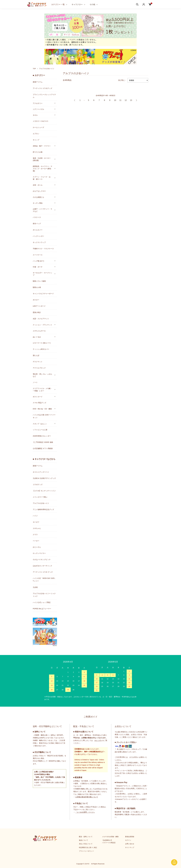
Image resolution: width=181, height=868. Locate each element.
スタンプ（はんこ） (40, 424)
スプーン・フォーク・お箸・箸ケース (42, 178)
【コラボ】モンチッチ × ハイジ (44, 491)
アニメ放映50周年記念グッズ (43, 509)
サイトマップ (130, 847)
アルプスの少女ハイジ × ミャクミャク (44, 595)
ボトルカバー (38, 230)
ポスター (36, 300)
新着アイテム (38, 82)
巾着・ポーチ (38, 267)
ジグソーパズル (38, 109)
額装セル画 (37, 287)
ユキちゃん (37, 528)
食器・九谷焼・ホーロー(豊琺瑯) (42, 159)
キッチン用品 (38, 203)
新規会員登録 (130, 837)
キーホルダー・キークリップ (42, 274)
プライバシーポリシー (86, 851)
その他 (92, 4)
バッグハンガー (38, 236)
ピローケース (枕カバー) (42, 343)
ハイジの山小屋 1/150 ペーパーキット (44, 416)
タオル (35, 115)
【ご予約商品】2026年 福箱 (43, 442)
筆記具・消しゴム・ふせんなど (42, 375)
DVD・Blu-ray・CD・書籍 (42, 409)
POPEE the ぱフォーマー (42, 609)
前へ (75, 100)
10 (115, 100)
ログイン (128, 840)
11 (120, 100)
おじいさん (37, 547)
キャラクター (77, 4)
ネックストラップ (39, 242)
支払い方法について (86, 844)
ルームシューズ (38, 127)
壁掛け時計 (37, 312)
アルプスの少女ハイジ (47, 69)
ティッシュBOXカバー (41, 349)
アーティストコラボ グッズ (43, 572)
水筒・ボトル (38, 185)
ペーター (36, 541)
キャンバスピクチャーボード (43, 294)
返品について (83, 840)
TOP (34, 69)
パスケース (37, 217)
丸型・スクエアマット (41, 319)
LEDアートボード (39, 306)
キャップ (36, 140)
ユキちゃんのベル (39, 331)
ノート (35, 382)
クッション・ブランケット (42, 325)
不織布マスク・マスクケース (43, 249)
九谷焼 (35, 587)
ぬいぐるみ (37, 337)
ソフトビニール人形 (40, 430)
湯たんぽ (36, 355)
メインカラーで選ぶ (40, 497)
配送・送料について (86, 837)
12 (126, 100)
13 (131, 100)
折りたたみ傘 (38, 152)
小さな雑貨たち (38, 197)
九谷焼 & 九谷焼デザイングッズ (44, 478)
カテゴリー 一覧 (58, 4)
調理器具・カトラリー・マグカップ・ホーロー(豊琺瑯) (42, 169)
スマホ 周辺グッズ (39, 403)
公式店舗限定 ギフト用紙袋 (43, 448)
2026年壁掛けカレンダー (42, 436)
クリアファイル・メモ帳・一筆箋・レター (42, 390)
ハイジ (35, 516)
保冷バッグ (37, 224)
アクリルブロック (39, 368)
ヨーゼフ (36, 522)
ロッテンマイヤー (39, 553)
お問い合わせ (130, 844)
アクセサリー (38, 103)
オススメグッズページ (41, 472)
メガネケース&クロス (41, 121)
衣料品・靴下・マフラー (42, 146)
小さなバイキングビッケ (42, 560)
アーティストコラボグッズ (42, 88)
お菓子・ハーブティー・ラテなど (42, 210)
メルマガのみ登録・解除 (110, 837)
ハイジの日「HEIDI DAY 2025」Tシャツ (44, 580)
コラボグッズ (38, 485)
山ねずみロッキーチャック (42, 566)
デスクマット (38, 362)
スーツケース (38, 255)
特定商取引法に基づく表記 (88, 847)
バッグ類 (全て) (38, 261)
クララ (35, 535)
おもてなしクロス (39, 191)
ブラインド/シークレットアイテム (44, 96)
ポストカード (38, 397)
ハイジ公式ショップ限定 (42, 602)
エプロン (36, 134)
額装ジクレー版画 (39, 281)
